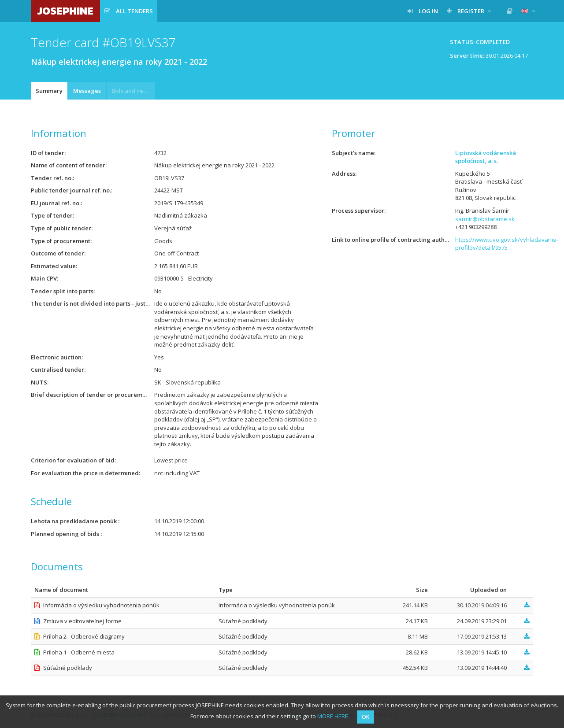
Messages (87, 91)
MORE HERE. (333, 716)
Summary (49, 91)
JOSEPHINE (65, 11)
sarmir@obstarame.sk (485, 219)
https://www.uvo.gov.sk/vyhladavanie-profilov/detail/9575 (507, 244)
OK (365, 717)
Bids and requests (133, 91)
